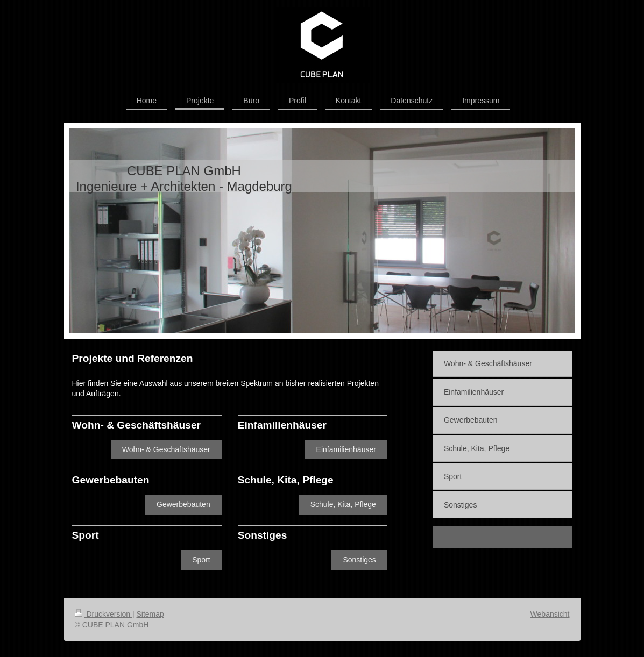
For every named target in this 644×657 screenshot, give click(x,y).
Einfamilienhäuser (346, 449)
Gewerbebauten (183, 504)
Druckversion (104, 614)
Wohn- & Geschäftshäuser (166, 449)
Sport (201, 560)
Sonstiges (359, 560)
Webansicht (550, 614)
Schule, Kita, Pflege (343, 504)
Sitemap (150, 614)
